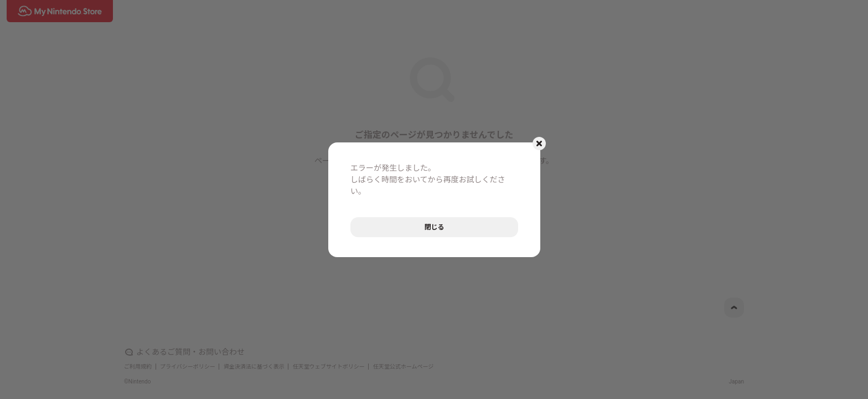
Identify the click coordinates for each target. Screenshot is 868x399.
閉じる (434, 227)
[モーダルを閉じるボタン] (539, 144)
